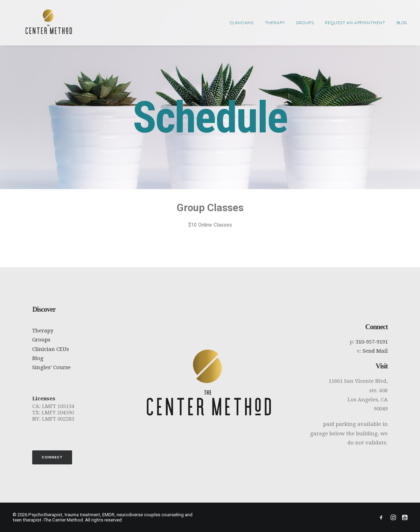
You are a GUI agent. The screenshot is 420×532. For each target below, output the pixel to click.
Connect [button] (52, 457)
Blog (402, 23)
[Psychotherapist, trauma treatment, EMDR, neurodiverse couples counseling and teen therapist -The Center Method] (37, 23)
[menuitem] (244, 23)
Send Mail (375, 351)
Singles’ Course (51, 367)
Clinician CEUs (51, 349)
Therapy (275, 23)
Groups (305, 23)
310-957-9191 (372, 342)
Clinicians (242, 23)
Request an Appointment (355, 23)
